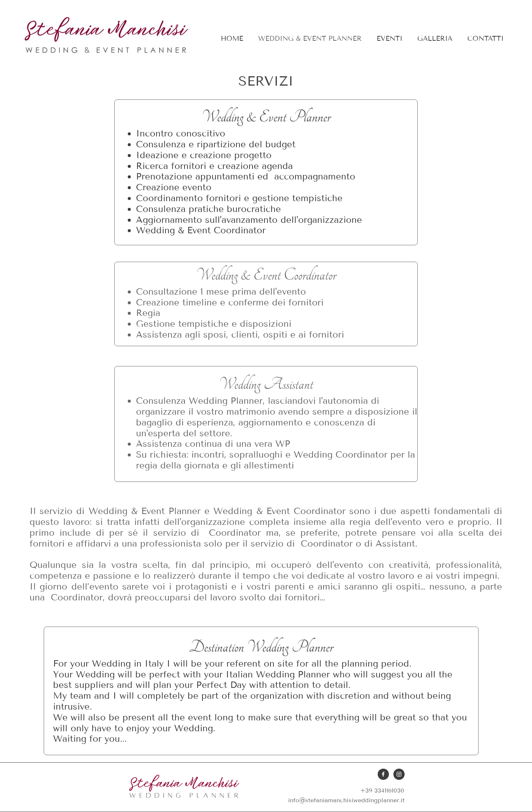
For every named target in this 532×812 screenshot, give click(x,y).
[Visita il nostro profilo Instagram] (399, 774)
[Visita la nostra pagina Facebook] (383, 774)
